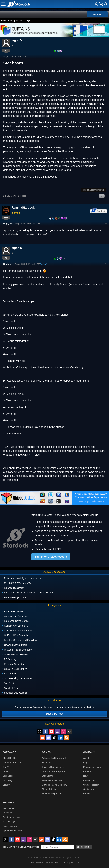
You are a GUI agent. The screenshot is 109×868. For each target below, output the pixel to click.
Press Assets (89, 780)
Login (28, 21)
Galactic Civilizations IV (53, 767)
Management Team (92, 767)
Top (106, 224)
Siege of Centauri (50, 789)
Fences (6, 771)
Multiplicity (8, 780)
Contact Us (88, 789)
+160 (6, 218)
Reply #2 (8, 264)
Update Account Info (12, 830)
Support (8, 802)
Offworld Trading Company (54, 785)
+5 (6, 50)
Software (9, 752)
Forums (87, 794)
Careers (87, 771)
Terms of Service (53, 863)
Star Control (48, 776)
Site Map (75, 863)
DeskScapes (9, 776)
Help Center (8, 808)
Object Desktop (10, 758)
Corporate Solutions (12, 762)
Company (89, 752)
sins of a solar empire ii (93, 190)
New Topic (97, 14)
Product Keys (9, 821)
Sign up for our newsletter (21, 847)
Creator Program (91, 785)
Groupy (6, 785)
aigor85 (17, 40)
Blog (85, 762)
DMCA (65, 863)
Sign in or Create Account (51, 557)
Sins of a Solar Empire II (53, 771)
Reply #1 (8, 224)
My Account (8, 813)
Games (46, 752)
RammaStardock (23, 208)
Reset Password (10, 826)
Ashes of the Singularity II (54, 758)
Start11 (6, 767)
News (86, 776)
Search (19, 21)
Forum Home (7, 21)
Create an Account (11, 817)
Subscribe (84, 847)
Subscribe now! (54, 714)
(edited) (44, 264)
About (86, 758)
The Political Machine (52, 780)
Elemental (47, 762)
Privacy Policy (37, 863)
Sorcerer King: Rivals (52, 794)
